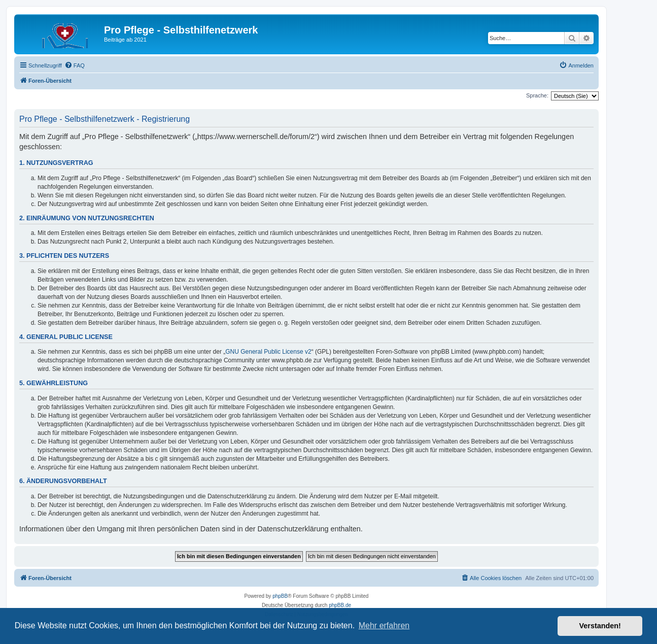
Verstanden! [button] (600, 626)
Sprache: (537, 95)
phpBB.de (340, 605)
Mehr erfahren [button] (384, 625)
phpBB (280, 596)
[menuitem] (75, 65)
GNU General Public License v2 (268, 352)
